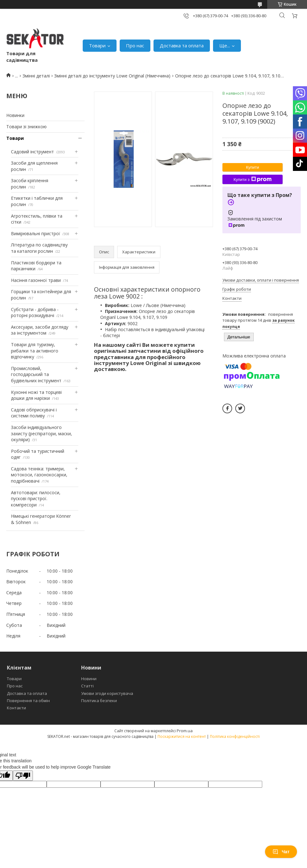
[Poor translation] (23, 776)
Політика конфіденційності (235, 736)
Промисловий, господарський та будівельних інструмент (36, 374)
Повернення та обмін (28, 701)
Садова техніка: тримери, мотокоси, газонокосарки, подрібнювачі (39, 475)
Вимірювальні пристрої (36, 233)
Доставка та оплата (182, 45)
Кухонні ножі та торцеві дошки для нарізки (36, 395)
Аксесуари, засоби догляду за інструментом (40, 330)
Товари (97, 45)
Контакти (16, 708)
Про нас (135, 45)
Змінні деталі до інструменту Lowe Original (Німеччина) (112, 76)
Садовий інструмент (32, 152)
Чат (281, 852)
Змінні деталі (36, 76)
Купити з (252, 179)
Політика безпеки (99, 701)
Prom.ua (185, 731)
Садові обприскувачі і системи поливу (34, 413)
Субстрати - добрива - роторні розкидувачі (35, 312)
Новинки (15, 115)
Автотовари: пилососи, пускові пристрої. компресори (36, 499)
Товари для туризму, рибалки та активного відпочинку (35, 351)
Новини (89, 679)
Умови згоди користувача (107, 693)
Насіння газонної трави (36, 280)
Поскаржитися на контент (182, 736)
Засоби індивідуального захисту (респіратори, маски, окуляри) (42, 433)
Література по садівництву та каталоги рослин (39, 248)
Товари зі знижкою (26, 127)
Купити (252, 167)
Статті (87, 686)
